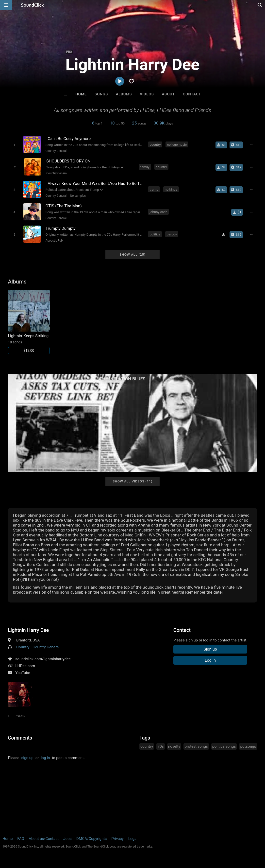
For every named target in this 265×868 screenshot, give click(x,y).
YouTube (23, 673)
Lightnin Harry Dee (28, 630)
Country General (56, 151)
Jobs (67, 839)
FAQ (21, 839)
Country (23, 647)
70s (160, 746)
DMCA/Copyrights (92, 839)
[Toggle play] (14, 145)
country (155, 144)
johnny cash (158, 212)
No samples (78, 196)
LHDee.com (25, 666)
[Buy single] (221, 145)
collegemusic (177, 144)
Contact (192, 94)
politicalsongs (224, 746)
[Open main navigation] (6, 5)
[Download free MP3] (224, 235)
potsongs (248, 746)
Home (81, 94)
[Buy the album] (236, 145)
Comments (20, 738)
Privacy (117, 839)
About (168, 94)
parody (172, 234)
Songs (101, 94)
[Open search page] (260, 5)
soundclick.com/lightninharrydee (43, 659)
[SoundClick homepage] (33, 5)
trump (154, 189)
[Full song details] (251, 145)
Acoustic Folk (54, 241)
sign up (27, 758)
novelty (174, 746)
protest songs (196, 746)
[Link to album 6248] (29, 322)
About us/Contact (44, 839)
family (145, 167)
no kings (171, 189)
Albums (124, 94)
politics (155, 234)
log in (45, 758)
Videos (147, 94)
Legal (133, 839)
